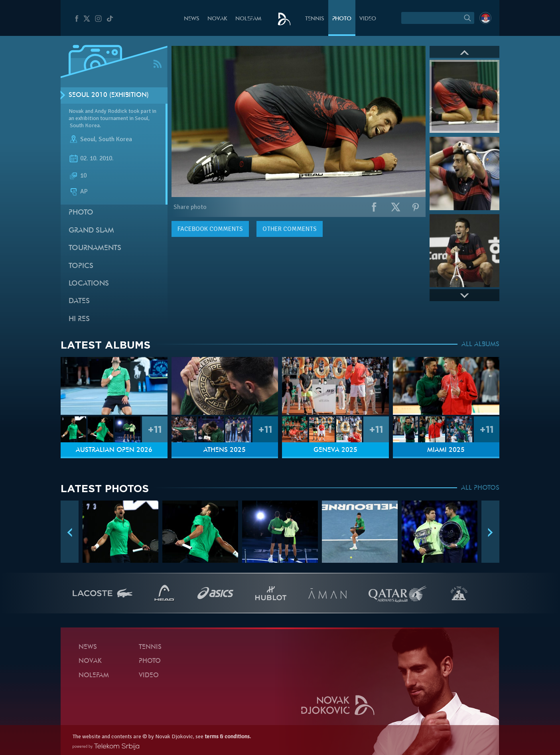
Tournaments (95, 248)
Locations (89, 284)
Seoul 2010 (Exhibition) (109, 95)
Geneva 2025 (335, 450)
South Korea (115, 139)
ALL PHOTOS (480, 488)
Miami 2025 (446, 450)
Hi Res (79, 319)
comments (210, 229)
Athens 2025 (225, 450)
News (192, 19)
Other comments (290, 229)
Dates (79, 301)
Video (368, 19)
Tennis (315, 19)
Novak (217, 19)
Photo (342, 19)
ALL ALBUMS (480, 345)
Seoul (88, 139)
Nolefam (248, 19)
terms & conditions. (228, 736)
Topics (81, 266)
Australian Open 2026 (114, 450)
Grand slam (91, 231)
